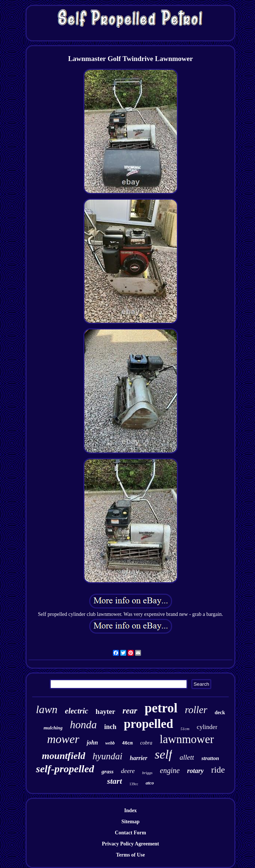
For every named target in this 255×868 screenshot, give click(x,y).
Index (130, 811)
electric (76, 711)
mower (63, 739)
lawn (47, 709)
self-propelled (65, 769)
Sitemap (130, 822)
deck (220, 713)
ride (218, 770)
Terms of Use (130, 855)
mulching (53, 728)
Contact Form (130, 833)
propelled (149, 724)
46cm (127, 743)
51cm (185, 729)
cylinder (207, 727)
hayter (105, 711)
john (92, 742)
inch (110, 727)
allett (187, 757)
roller (196, 710)
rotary (195, 771)
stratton (210, 758)
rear (130, 711)
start (114, 781)
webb (110, 743)
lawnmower (187, 739)
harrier (139, 758)
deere (128, 771)
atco (150, 783)
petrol (161, 708)
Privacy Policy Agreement (130, 844)
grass (108, 772)
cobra (146, 743)
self (163, 754)
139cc (134, 784)
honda (83, 725)
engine (170, 770)
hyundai (108, 756)
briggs (147, 773)
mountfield (63, 756)
